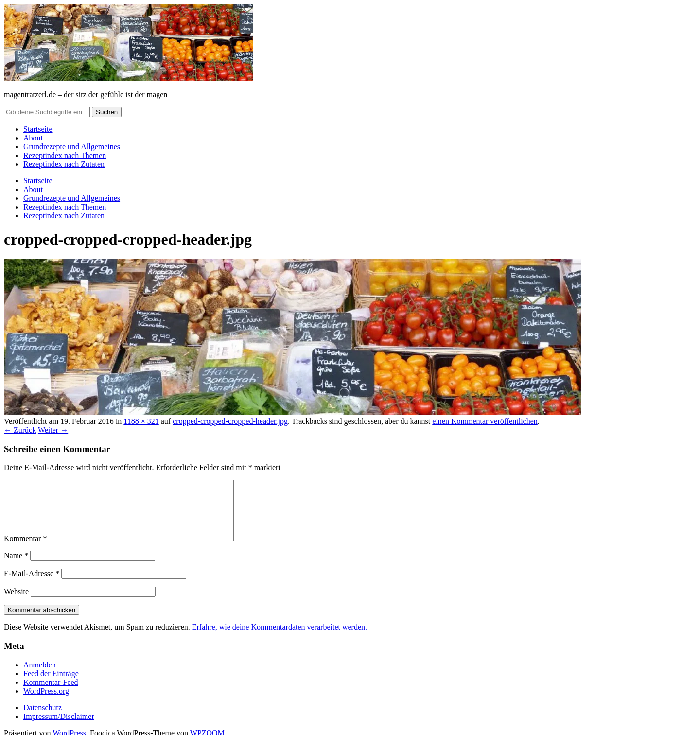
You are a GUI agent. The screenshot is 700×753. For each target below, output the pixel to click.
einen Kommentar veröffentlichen (485, 421)
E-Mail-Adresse (32, 585)
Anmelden (40, 676)
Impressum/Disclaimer (59, 728)
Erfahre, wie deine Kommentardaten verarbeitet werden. (280, 639)
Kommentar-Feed (51, 694)
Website (16, 603)
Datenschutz (43, 719)
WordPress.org (46, 703)
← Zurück (20, 430)
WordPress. (70, 744)
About (33, 138)
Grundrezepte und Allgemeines (72, 147)
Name (16, 567)
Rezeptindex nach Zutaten (64, 164)
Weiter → (53, 430)
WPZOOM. (208, 744)
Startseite (38, 129)
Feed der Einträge (51, 685)
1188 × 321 (141, 421)
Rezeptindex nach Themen (65, 155)
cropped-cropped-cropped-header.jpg (230, 421)
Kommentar (25, 550)
